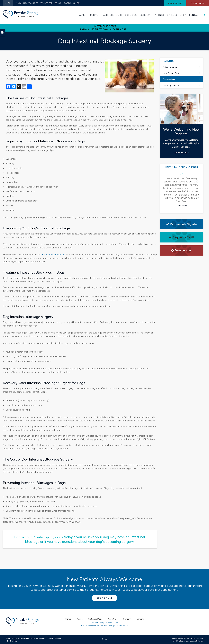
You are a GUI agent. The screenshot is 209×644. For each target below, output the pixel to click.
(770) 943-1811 (73, 3)
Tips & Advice (169, 79)
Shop (183, 15)
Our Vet (95, 15)
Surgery (146, 15)
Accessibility (24, 638)
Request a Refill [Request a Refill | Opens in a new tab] (181, 237)
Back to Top (12, 641)
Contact (194, 15)
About (83, 15)
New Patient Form (171, 73)
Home (68, 618)
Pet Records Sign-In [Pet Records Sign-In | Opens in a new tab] (181, 224)
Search (51, 638)
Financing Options (171, 85)
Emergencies (198, 3)
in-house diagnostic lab (53, 255)
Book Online (175, 3)
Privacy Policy (11, 638)
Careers (172, 15)
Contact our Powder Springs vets (39, 537)
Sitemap (58, 638)
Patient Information (171, 67)
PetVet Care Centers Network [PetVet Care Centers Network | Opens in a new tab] (192, 641)
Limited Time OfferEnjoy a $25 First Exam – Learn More (103, 28)
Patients (159, 15)
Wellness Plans (112, 15)
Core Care (131, 15)
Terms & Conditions (38, 638)
